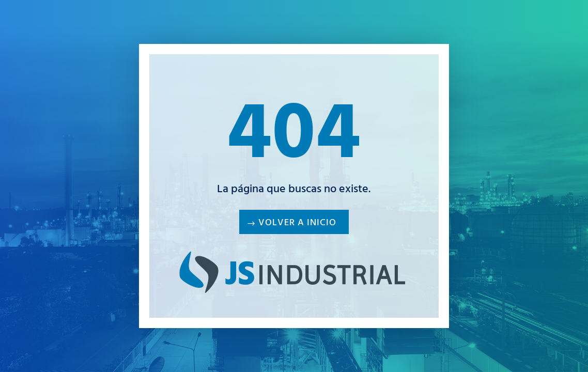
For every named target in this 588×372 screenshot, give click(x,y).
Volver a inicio (297, 224)
